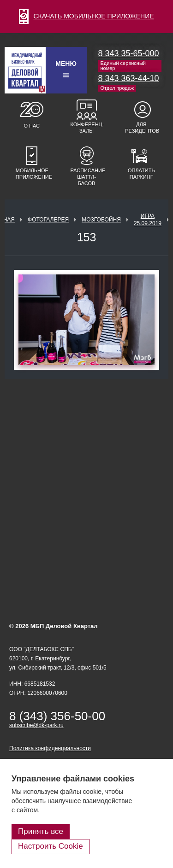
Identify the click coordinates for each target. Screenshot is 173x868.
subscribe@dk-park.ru (36, 725)
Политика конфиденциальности (50, 748)
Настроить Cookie (51, 846)
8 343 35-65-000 (129, 53)
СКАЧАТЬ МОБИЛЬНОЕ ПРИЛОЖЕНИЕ (86, 16)
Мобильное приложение (32, 174)
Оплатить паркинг (141, 174)
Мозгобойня (101, 220)
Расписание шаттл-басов (87, 177)
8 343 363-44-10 (129, 78)
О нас (32, 126)
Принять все (41, 831)
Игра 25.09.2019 (148, 220)
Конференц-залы (87, 128)
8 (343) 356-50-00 (57, 716)
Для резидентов (141, 128)
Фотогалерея (48, 220)
